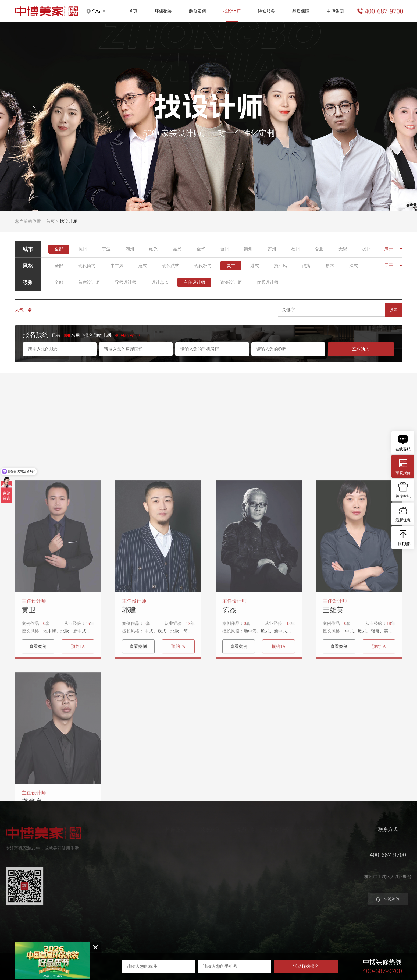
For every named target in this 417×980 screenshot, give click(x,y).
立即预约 (361, 349)
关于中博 (345, 844)
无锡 (343, 249)
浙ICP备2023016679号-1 (208, 952)
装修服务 (266, 11)
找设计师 (243, 829)
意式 (143, 266)
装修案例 (198, 11)
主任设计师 (194, 282)
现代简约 (87, 266)
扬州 (366, 249)
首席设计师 (89, 282)
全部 (59, 249)
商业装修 (276, 882)
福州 (295, 249)
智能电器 (172, 882)
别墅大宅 (172, 892)
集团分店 (345, 853)
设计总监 (160, 282)
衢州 (248, 249)
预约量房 (276, 844)
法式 (354, 266)
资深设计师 (231, 282)
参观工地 (276, 873)
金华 (201, 249)
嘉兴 (177, 249)
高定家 (170, 863)
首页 (133, 11)
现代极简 (203, 266)
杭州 (83, 249)
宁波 (106, 249)
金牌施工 (311, 863)
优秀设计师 (268, 282)
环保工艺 (311, 844)
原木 (330, 266)
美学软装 (172, 873)
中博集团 (335, 11)
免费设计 (276, 863)
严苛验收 (311, 853)
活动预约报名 (306, 966)
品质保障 (301, 11)
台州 (224, 249)
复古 (231, 266)
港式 (255, 266)
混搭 (306, 266)
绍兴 (154, 249)
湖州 (130, 249)
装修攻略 (276, 892)
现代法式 (171, 266)
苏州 (272, 249)
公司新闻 (345, 863)
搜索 (394, 310)
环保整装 (163, 11)
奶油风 (280, 266)
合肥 (319, 249)
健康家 (170, 844)
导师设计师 (126, 282)
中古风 (117, 266)
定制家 (170, 853)
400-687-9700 (384, 11)
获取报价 (276, 853)
